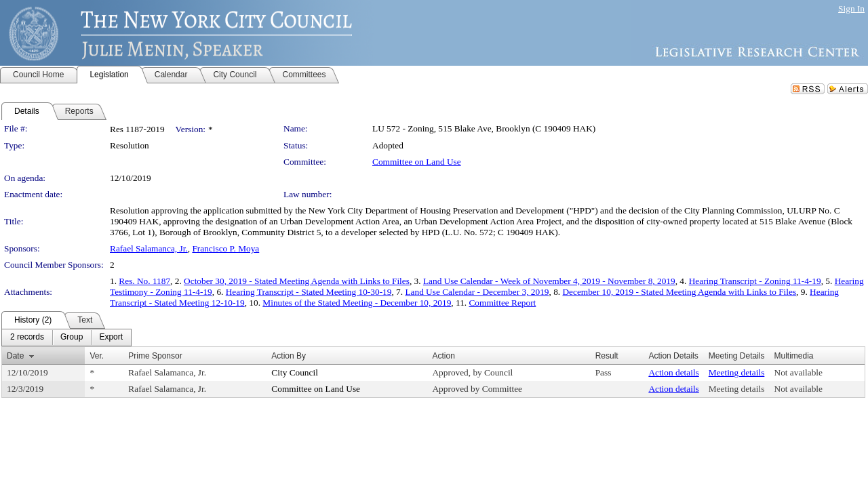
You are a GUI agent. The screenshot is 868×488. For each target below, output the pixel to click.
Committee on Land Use (417, 162)
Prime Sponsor (155, 356)
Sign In (851, 8)
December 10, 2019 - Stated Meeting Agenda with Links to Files (679, 292)
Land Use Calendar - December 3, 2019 (477, 292)
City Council (295, 372)
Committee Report (502, 303)
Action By (289, 356)
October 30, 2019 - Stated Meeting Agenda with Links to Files (297, 281)
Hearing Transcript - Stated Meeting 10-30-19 (309, 292)
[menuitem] (27, 338)
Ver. (97, 356)
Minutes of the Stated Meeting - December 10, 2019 (357, 303)
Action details (673, 372)
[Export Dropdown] (111, 338)
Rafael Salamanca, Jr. (149, 248)
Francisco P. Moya (225, 248)
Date (15, 356)
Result (607, 356)
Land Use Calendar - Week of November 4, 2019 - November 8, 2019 (549, 281)
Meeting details (737, 372)
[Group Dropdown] (72, 338)
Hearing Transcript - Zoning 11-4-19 (755, 281)
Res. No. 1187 (144, 281)
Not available (798, 372)
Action (443, 356)
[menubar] (66, 338)
